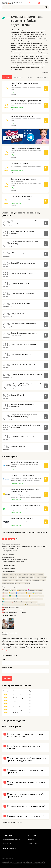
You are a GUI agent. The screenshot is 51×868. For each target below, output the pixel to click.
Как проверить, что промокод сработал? (26, 806)
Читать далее (46, 72)
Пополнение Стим (22, 596)
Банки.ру (11, 580)
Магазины (31, 839)
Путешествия (37, 593)
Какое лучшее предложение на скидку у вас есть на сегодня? (26, 735)
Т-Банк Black (27, 580)
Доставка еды (22, 590)
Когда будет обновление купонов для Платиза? (25, 747)
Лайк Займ (32, 574)
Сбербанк (43, 577)
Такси (12, 593)
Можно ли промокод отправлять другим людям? (26, 783)
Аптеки (13, 590)
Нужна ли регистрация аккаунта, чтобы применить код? (26, 795)
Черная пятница (30, 605)
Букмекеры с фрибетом (36, 596)
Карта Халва (40, 574)
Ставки (5, 590)
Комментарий (7, 668)
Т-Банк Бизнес (13, 577)
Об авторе (5, 650)
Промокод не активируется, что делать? (26, 816)
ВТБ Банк (37, 577)
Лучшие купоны (32, 844)
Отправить (7, 678)
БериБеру (18, 583)
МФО (12, 596)
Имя (3, 659)
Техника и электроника (35, 590)
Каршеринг (6, 602)
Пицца (29, 593)
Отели (5, 596)
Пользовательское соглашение (11, 839)
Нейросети (41, 605)
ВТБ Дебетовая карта (8, 583)
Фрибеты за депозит (37, 599)
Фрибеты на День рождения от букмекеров (24, 602)
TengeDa (43, 580)
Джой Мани (18, 574)
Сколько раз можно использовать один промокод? (25, 771)
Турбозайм (5, 574)
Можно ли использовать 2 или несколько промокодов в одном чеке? (26, 759)
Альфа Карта (36, 580)
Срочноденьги (19, 580)
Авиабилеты (20, 593)
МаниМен (25, 574)
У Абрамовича (26, 583)
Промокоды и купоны (9, 823)
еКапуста (5, 577)
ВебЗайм (5, 580)
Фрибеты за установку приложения (13, 605)
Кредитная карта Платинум (25, 577)
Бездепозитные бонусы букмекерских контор (16, 599)
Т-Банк (12, 574)
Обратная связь (7, 844)
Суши (5, 593)
